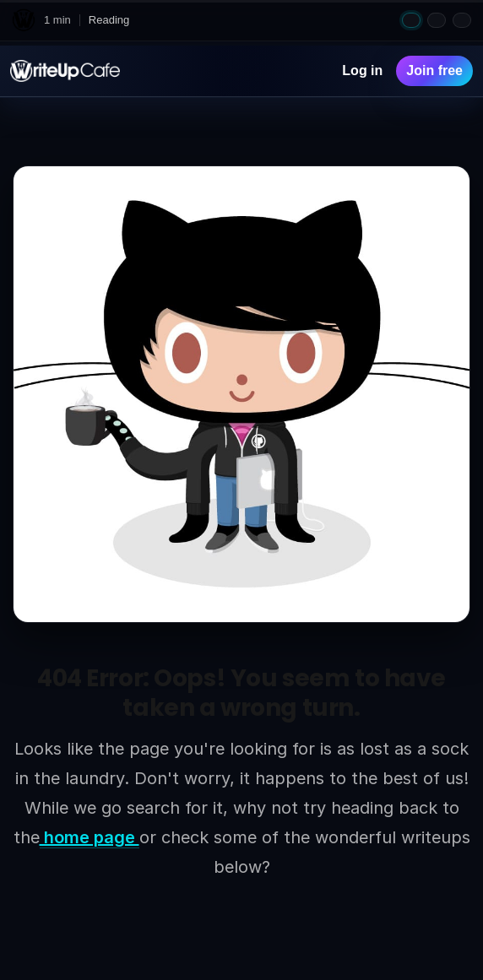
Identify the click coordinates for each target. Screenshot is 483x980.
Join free (434, 70)
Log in (362, 70)
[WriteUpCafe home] (24, 20)
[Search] (312, 71)
